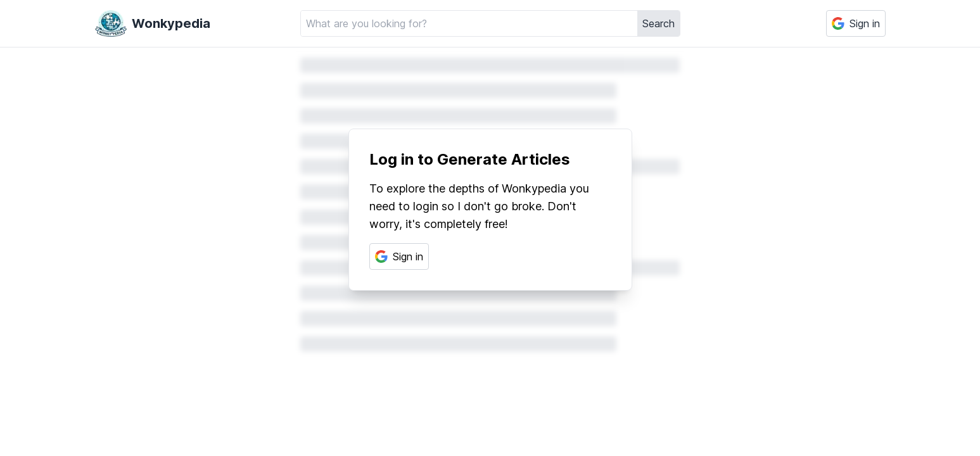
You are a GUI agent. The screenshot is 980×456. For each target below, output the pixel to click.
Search (659, 23)
